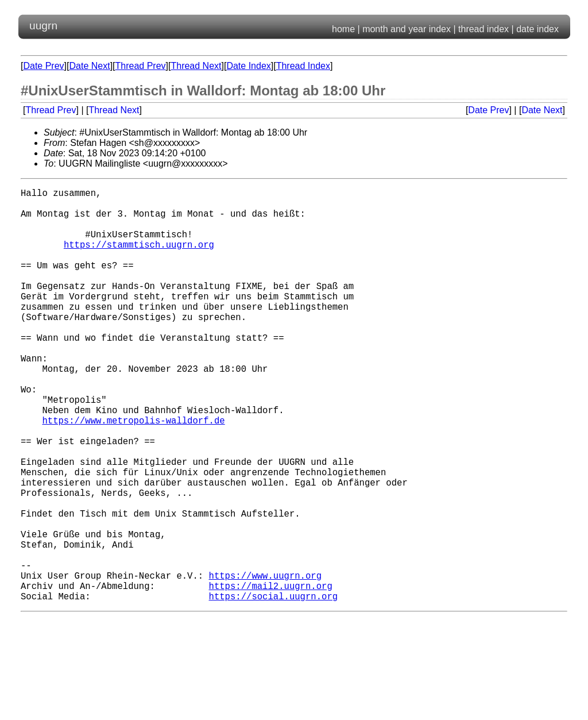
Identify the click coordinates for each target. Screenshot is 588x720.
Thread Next (196, 66)
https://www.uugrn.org (265, 663)
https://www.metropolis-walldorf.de (133, 473)
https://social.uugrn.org (273, 688)
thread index (483, 29)
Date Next (89, 66)
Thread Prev (141, 66)
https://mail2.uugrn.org (270, 675)
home (343, 29)
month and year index (407, 29)
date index (537, 29)
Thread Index (303, 66)
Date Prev (43, 66)
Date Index (248, 66)
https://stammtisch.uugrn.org (139, 258)
